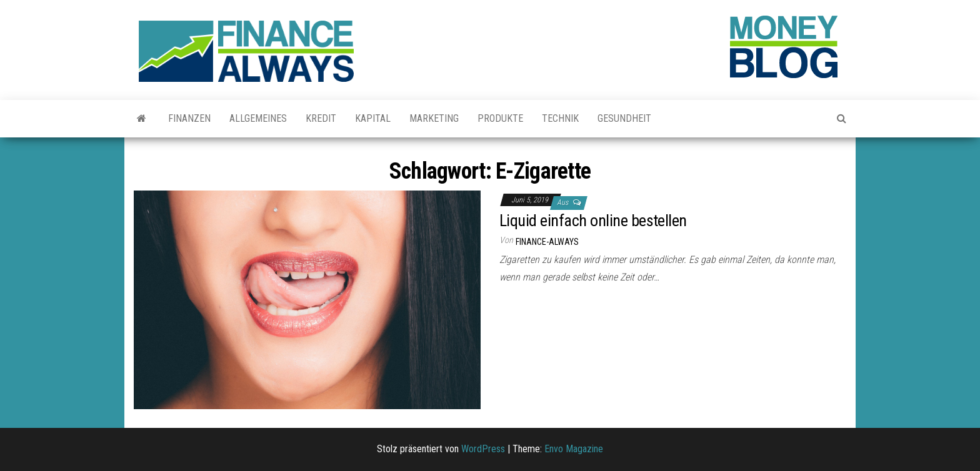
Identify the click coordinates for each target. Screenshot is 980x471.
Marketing (434, 118)
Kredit (321, 118)
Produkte (500, 118)
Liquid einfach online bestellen (593, 221)
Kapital (373, 118)
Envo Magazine (574, 449)
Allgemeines (258, 118)
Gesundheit (624, 118)
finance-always (547, 242)
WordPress (483, 449)
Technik (560, 118)
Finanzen (189, 118)
